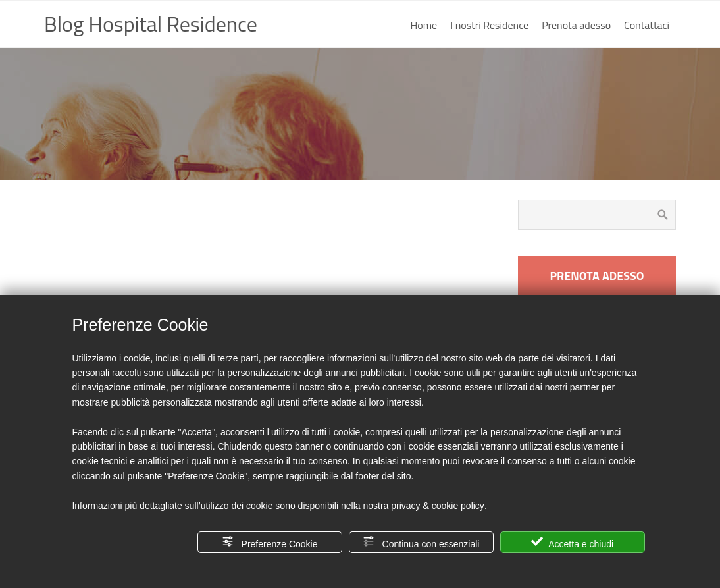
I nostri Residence (489, 25)
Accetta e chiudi (572, 542)
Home (424, 25)
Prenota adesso (576, 25)
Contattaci (647, 25)
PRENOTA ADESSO (597, 276)
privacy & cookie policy (438, 506)
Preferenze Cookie (270, 542)
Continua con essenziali (421, 542)
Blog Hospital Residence (151, 24)
